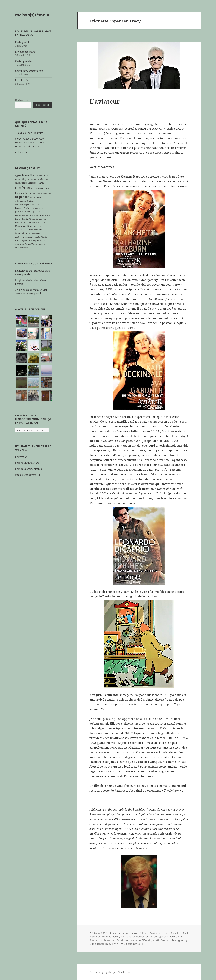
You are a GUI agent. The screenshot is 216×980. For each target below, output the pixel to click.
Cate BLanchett (173, 933)
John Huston (152, 937)
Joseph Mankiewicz (171, 937)
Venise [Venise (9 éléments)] (28, 244)
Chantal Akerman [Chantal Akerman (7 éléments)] (40, 179)
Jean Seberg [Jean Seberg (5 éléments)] (34, 215)
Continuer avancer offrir (29, 71)
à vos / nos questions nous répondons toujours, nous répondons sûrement (30, 143)
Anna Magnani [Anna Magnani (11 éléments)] (23, 179)
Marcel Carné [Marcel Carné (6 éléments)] (41, 222)
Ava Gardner (157, 933)
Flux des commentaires (28, 469)
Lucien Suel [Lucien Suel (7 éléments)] (41, 219)
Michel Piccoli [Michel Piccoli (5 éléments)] (21, 230)
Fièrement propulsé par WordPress (110, 972)
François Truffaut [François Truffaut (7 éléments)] (23, 208)
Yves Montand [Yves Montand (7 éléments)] (22, 248)
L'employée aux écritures (30, 271)
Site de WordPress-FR (28, 475)
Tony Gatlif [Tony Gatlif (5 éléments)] (19, 244)
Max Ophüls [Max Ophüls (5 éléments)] (39, 226)
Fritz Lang (126, 937)
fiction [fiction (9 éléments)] (36, 204)
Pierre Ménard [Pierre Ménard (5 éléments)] (35, 233)
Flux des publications (27, 463)
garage (125, 933)
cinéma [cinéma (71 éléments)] (23, 188)
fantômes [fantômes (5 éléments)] (31, 201)
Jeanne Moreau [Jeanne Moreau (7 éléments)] (22, 215)
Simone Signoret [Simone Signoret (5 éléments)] (22, 241)
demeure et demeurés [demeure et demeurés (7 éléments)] (42, 193)
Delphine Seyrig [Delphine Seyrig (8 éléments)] (23, 193)
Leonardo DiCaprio (141, 940)
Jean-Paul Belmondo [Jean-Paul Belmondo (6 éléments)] (24, 212)
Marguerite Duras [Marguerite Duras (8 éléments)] (24, 226)
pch (114, 933)
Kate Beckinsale (120, 940)
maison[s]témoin (32, 15)
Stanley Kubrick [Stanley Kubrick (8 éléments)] (37, 240)
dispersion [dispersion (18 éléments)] (22, 197)
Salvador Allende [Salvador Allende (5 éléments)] (40, 237)
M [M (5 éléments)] (26, 223)
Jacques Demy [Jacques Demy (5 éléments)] (37, 208)
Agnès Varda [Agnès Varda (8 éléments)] (42, 175)
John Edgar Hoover (102, 728)
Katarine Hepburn (100, 940)
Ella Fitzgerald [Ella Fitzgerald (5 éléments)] (36, 197)
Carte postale (23, 42)
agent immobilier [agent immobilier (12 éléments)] (25, 175)
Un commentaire (133, 944)
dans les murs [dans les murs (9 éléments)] (42, 188)
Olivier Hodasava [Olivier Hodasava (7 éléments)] (35, 230)
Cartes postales (24, 61)
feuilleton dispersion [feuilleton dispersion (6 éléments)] (24, 205)
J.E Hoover (138, 937)
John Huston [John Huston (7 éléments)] (45, 215)
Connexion (21, 457)
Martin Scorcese (162, 940)
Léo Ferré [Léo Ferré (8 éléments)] (20, 222)
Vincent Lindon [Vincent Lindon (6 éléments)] (38, 244)
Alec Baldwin (141, 933)
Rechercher (22, 100)
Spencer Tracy (103, 944)
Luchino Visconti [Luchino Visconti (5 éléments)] (29, 219)
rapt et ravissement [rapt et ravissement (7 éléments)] (24, 237)
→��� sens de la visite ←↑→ (32, 133)
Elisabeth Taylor (111, 937)
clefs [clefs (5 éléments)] (33, 189)
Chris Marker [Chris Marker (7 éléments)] (21, 183)
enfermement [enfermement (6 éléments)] (21, 201)
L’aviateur (105, 101)
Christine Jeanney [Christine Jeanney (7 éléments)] (36, 183)
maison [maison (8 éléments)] (31, 222)
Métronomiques (145, 436)
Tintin (115, 944)
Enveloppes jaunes (26, 52)
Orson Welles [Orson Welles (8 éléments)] (22, 233)
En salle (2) (21, 80)
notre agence (23, 152)
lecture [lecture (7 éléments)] (18, 219)
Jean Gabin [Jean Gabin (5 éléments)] (37, 212)
